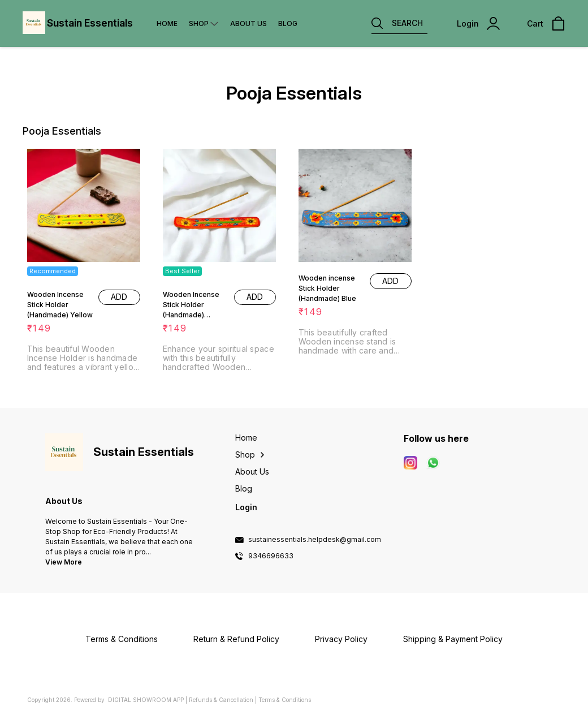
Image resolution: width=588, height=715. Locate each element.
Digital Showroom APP (146, 700)
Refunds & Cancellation (221, 700)
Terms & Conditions (285, 700)
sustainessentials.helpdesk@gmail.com (315, 540)
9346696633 (271, 556)
